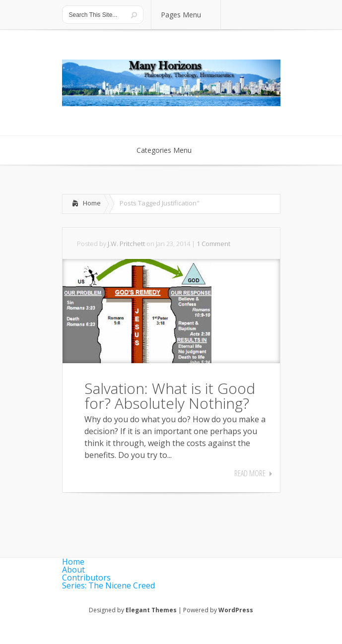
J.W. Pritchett (126, 244)
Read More (250, 473)
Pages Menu (187, 15)
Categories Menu (171, 150)
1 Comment (213, 244)
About (73, 570)
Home (92, 203)
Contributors (86, 578)
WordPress (236, 610)
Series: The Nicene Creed (108, 585)
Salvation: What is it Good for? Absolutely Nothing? (170, 396)
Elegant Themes (151, 610)
